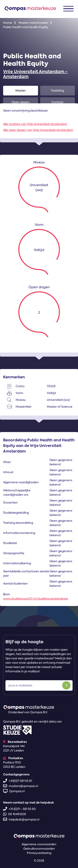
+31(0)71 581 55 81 (18, 781)
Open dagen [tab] (20, 102)
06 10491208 (15, 814)
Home (8, 23)
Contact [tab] (57, 102)
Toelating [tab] (57, 90)
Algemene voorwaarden (39, 844)
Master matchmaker (33, 23)
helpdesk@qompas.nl (21, 819)
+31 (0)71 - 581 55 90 (19, 809)
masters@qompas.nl (20, 786)
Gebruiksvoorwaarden (39, 849)
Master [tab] (21, 90)
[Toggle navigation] (68, 9)
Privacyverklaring (39, 853)
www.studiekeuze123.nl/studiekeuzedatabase (36, 599)
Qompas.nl (14, 791)
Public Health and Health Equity (26, 27)
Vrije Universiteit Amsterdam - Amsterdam (35, 74)
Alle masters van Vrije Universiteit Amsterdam (35, 124)
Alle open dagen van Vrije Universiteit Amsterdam (38, 130)
